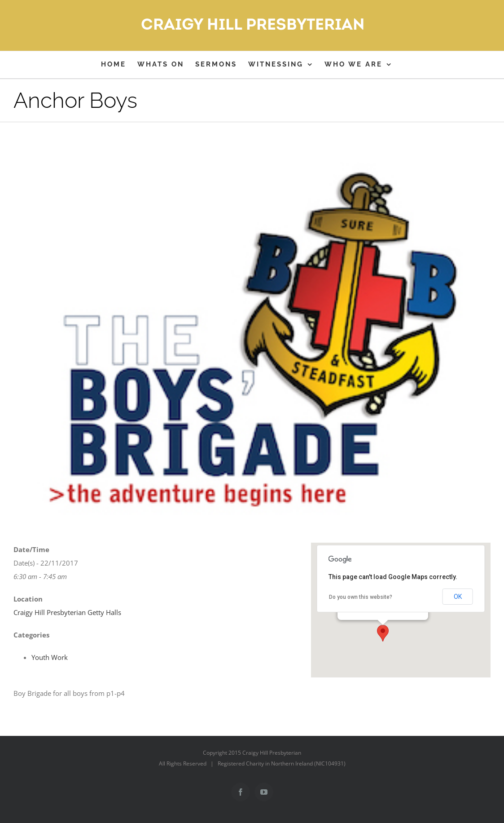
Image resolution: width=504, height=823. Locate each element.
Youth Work (50, 657)
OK (458, 597)
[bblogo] (252, 340)
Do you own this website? (361, 597)
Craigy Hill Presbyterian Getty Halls (67, 612)
